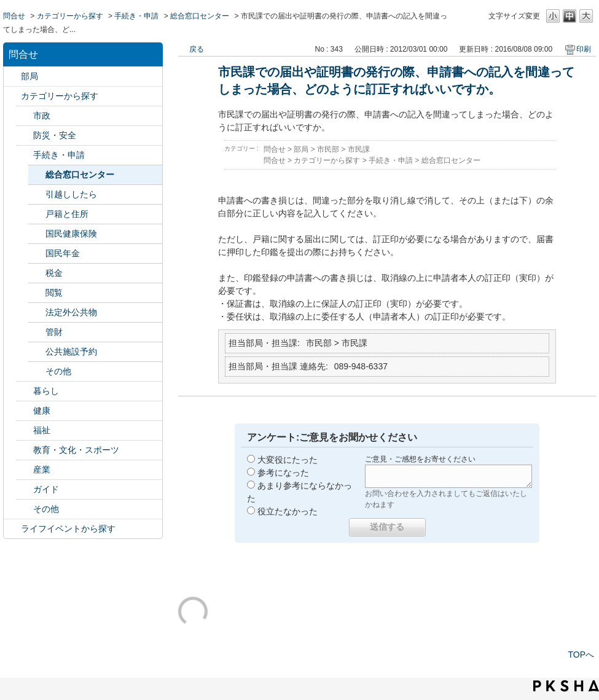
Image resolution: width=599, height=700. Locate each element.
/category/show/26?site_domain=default (25, 450)
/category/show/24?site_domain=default (25, 411)
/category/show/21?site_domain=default (25, 136)
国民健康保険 (71, 234)
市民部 (328, 149)
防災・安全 (55, 135)
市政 (42, 116)
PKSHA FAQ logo (566, 686)
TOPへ (581, 655)
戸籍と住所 (67, 214)
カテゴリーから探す (70, 16)
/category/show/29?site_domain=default (25, 509)
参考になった (283, 473)
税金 (54, 273)
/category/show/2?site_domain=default (12, 96)
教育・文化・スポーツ (76, 450)
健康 (42, 411)
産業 (42, 470)
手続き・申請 (136, 16)
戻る (197, 49)
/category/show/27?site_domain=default (25, 470)
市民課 (359, 149)
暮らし (46, 391)
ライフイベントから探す (68, 529)
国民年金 (63, 253)
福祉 (42, 430)
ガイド (46, 489)
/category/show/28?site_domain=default (25, 490)
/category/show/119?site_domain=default (12, 77)
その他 (58, 371)
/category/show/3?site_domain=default (25, 116)
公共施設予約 (71, 352)
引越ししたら (71, 194)
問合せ (14, 16)
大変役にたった (288, 460)
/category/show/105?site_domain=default (12, 529)
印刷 (584, 49)
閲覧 (54, 293)
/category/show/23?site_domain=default (25, 391)
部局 (29, 76)
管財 (54, 332)
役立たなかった (288, 511)
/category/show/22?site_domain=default (25, 155)
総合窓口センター (200, 16)
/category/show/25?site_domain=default (25, 431)
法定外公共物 (71, 312)
